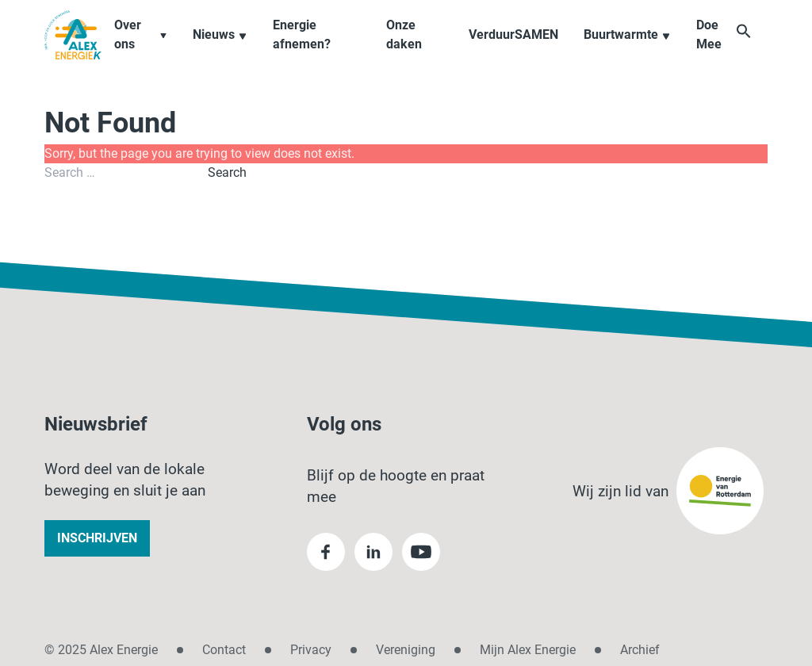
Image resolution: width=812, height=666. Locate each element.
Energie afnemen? (310, 50)
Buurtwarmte (630, 50)
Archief (640, 650)
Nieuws (229, 50)
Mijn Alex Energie (528, 650)
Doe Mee (711, 50)
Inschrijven (97, 538)
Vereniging (406, 650)
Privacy (311, 650)
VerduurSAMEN (516, 50)
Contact (224, 650)
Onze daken (409, 50)
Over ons (150, 50)
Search (227, 172)
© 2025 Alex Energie (101, 650)
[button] (760, 49)
